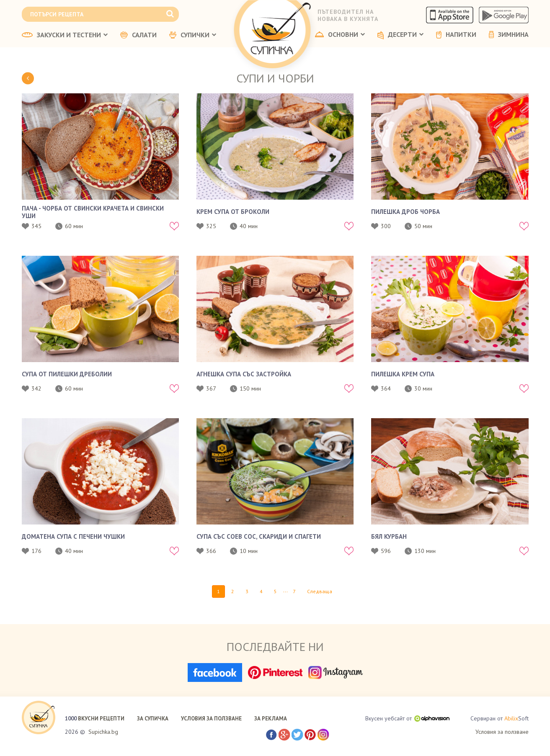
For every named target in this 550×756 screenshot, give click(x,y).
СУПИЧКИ (193, 35)
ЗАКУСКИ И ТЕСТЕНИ (65, 35)
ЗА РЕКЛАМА (271, 719)
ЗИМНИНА (509, 35)
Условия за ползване (502, 732)
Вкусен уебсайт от (407, 718)
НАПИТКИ (456, 35)
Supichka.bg (103, 732)
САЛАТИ (138, 35)
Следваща (320, 591)
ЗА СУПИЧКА (153, 719)
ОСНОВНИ (340, 35)
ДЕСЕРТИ (400, 35)
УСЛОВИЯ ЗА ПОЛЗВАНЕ (211, 719)
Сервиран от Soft (500, 719)
